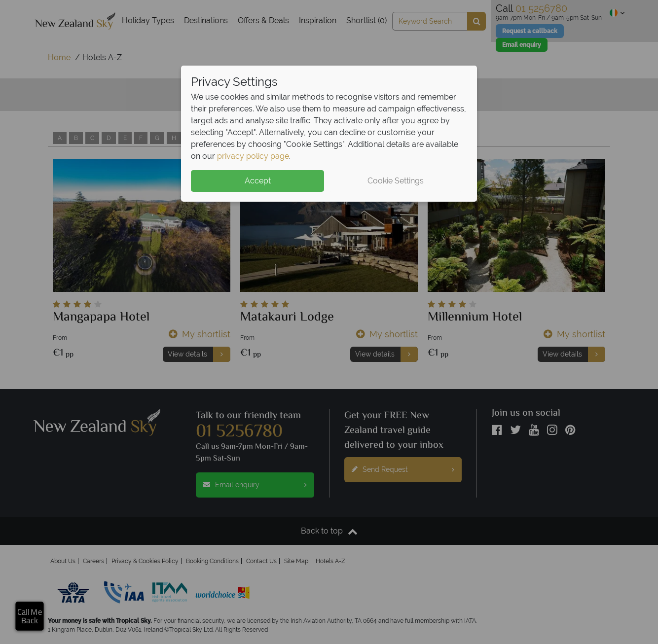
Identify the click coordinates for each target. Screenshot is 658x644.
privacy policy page (253, 156)
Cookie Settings (396, 181)
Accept (258, 181)
